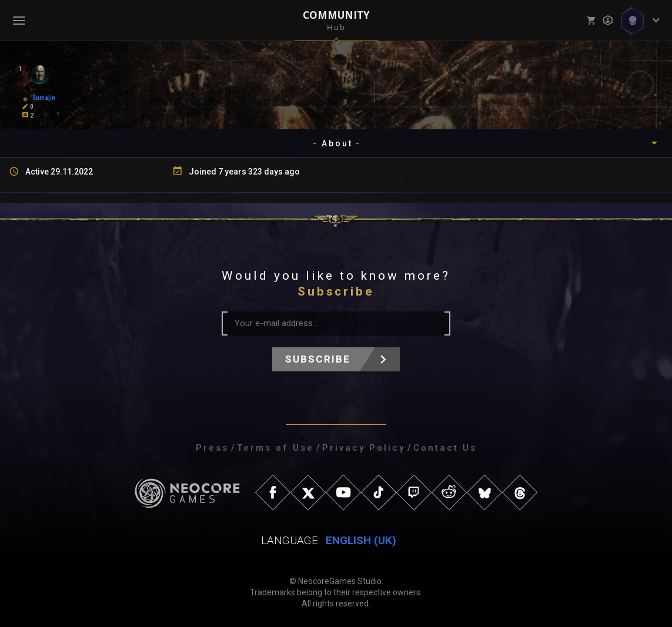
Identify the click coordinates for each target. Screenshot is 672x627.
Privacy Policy (364, 448)
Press (212, 448)
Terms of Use (275, 448)
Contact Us (445, 448)
